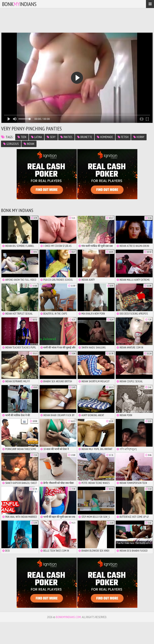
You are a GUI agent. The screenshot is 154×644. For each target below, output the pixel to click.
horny (139, 137)
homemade (105, 137)
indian (29, 144)
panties (66, 137)
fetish (123, 137)
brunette (85, 137)
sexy (51, 137)
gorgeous (11, 144)
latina (36, 137)
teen (22, 137)
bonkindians (19, 4)
